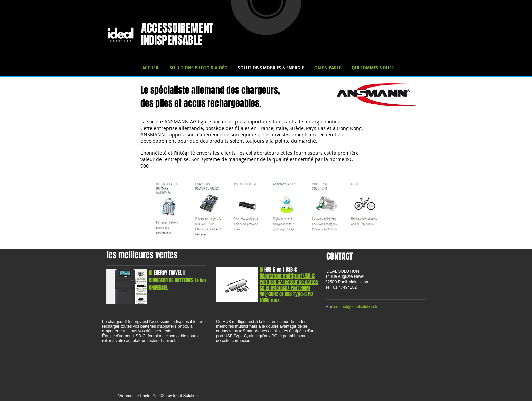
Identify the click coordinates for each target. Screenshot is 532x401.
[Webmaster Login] (134, 396)
